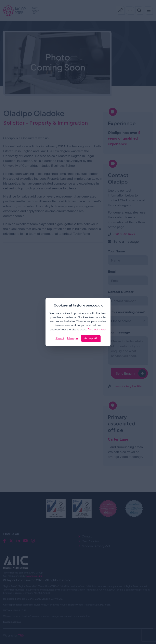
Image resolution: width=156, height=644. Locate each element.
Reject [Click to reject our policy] (60, 338)
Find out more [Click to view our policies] (97, 329)
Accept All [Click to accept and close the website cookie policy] (91, 338)
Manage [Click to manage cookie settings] (73, 338)
